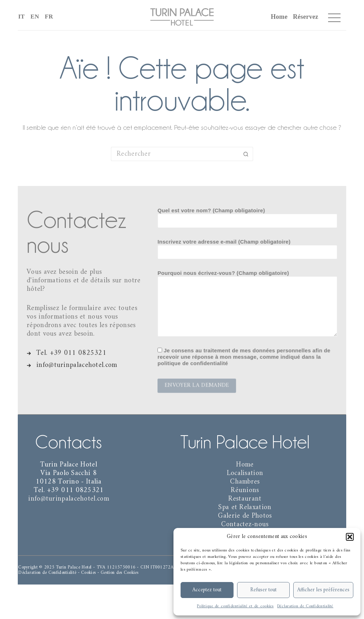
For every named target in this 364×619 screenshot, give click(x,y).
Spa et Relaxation (245, 508)
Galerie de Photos (245, 516)
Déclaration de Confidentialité (305, 606)
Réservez (306, 17)
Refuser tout (263, 590)
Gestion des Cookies (119, 573)
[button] (350, 537)
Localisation (245, 473)
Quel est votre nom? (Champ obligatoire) (247, 217)
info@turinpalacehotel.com (69, 499)
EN (35, 17)
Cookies (88, 573)
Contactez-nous (245, 525)
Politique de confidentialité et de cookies (235, 606)
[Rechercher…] (175, 154)
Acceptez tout (207, 590)
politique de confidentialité (194, 362)
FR (49, 17)
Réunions (245, 490)
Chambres (245, 482)
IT (22, 17)
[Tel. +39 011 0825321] (67, 352)
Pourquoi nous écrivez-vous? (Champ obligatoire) (247, 303)
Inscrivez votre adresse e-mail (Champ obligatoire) (247, 248)
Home (279, 17)
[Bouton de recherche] (246, 154)
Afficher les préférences (323, 590)
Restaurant (245, 499)
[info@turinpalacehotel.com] (72, 364)
